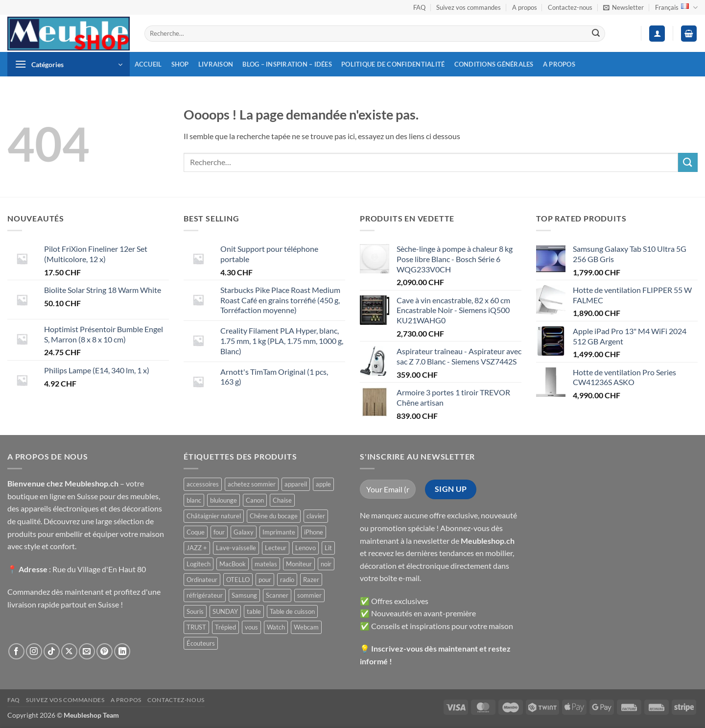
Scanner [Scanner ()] (277, 595)
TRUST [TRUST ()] (196, 627)
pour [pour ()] (265, 580)
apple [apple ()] (323, 484)
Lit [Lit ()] (328, 548)
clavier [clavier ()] (316, 516)
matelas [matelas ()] (266, 564)
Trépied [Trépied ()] (225, 627)
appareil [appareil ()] (296, 484)
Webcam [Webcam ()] (306, 627)
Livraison (216, 64)
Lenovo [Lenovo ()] (305, 548)
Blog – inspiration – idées (287, 64)
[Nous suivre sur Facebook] (16, 651)
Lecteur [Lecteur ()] (276, 548)
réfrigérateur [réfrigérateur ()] (205, 595)
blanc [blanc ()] (194, 500)
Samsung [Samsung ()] (244, 595)
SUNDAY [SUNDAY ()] (225, 611)
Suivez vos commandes (469, 7)
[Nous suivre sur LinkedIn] (122, 651)
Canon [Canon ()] (255, 500)
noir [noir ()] (326, 564)
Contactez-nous (570, 7)
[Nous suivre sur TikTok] (52, 651)
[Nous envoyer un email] (87, 651)
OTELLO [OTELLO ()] (238, 580)
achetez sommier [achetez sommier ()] (252, 484)
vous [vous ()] (251, 627)
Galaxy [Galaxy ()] (244, 532)
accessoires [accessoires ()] (203, 484)
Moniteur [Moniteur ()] (299, 564)
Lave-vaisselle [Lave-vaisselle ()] (236, 548)
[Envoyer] (596, 34)
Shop (180, 64)
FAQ (419, 7)
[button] (623, 7)
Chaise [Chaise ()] (282, 500)
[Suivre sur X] (69, 651)
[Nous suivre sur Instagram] (34, 651)
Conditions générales (494, 64)
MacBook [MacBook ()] (233, 564)
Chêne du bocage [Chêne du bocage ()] (274, 516)
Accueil (148, 64)
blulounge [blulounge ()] (223, 500)
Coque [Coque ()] (196, 532)
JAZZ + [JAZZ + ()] (197, 548)
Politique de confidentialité (393, 64)
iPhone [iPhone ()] (314, 532)
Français (676, 8)
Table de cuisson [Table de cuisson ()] (292, 611)
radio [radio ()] (287, 580)
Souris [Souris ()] (195, 611)
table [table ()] (254, 611)
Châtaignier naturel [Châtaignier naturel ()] (214, 516)
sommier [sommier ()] (309, 595)
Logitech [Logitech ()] (199, 564)
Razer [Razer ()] (311, 580)
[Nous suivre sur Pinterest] (105, 651)
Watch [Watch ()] (276, 627)
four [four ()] (219, 532)
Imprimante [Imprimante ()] (279, 532)
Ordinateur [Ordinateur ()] (202, 580)
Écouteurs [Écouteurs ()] (201, 643)
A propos (525, 7)
